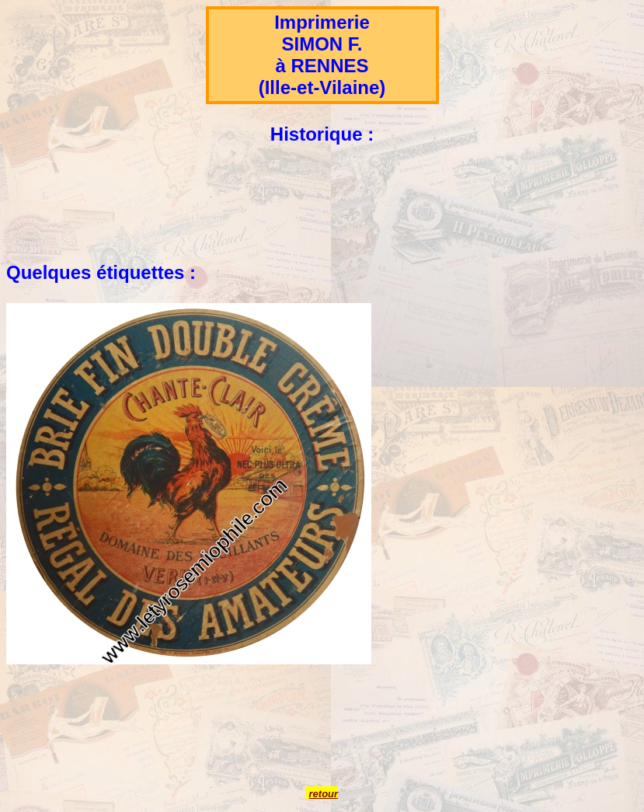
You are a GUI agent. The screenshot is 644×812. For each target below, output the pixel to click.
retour (324, 794)
